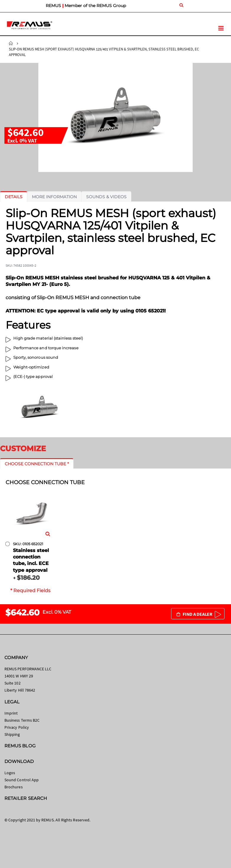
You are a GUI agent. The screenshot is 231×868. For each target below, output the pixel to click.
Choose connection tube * (37, 464)
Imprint (11, 713)
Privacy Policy (17, 727)
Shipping (12, 734)
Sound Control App (22, 780)
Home (11, 43)
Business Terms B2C (22, 720)
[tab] (14, 197)
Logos (10, 773)
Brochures (14, 787)
